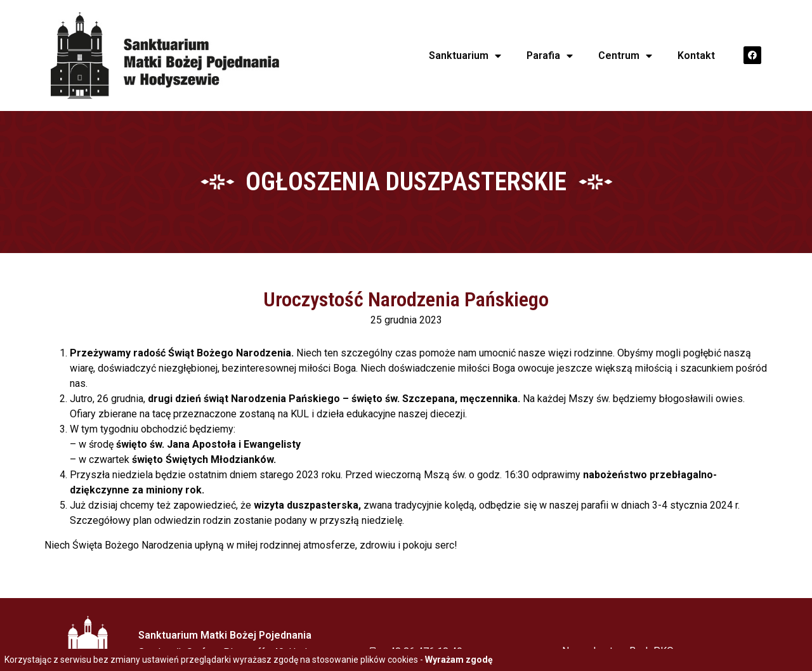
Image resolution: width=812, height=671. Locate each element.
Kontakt (696, 55)
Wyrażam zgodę (459, 660)
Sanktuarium (465, 56)
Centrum (625, 56)
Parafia (550, 56)
